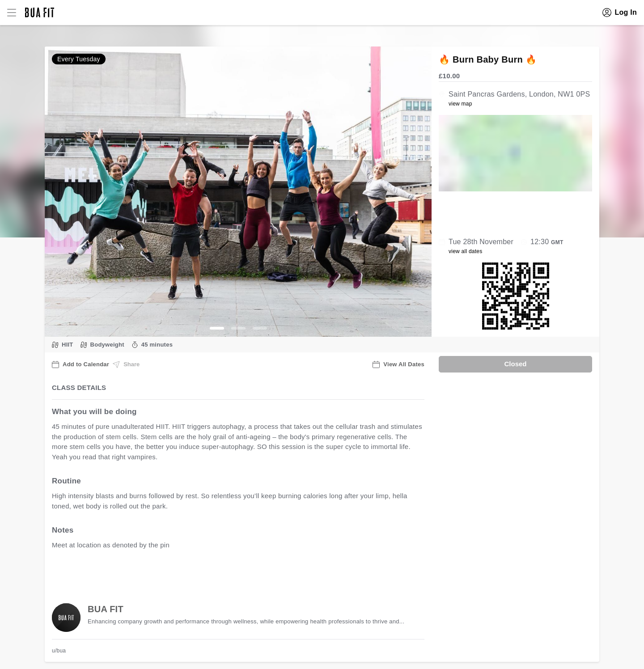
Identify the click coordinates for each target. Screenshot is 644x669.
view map (460, 104)
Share (126, 364)
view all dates (466, 251)
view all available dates (233, 573)
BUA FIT (106, 609)
